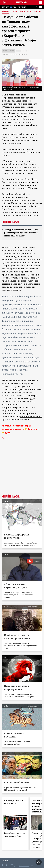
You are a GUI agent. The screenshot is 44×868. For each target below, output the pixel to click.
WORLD (24, 7)
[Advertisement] (22, 471)
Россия (19, 51)
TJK (11, 7)
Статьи (14, 12)
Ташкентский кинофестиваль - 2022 (14, 55)
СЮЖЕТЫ (37, 12)
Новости (6, 12)
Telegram (33, 429)
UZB (19, 7)
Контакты (6, 861)
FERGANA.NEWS (22, 3)
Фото (29, 12)
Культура (26, 51)
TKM (15, 7)
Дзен (8, 432)
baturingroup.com (24, 866)
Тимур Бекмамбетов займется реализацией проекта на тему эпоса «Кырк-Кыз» (21, 233)
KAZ (4, 7)
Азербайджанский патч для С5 (14, 802)
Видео (22, 12)
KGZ (7, 7)
